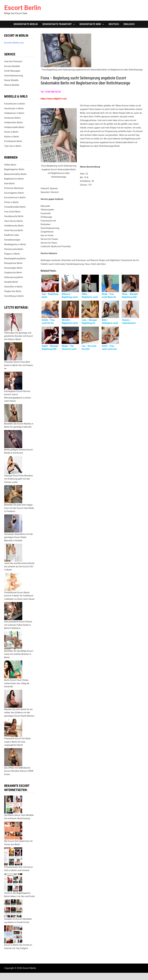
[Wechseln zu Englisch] (129, 24)
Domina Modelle (12, 66)
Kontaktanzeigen (12, 240)
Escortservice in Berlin (15, 198)
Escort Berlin (23, 8)
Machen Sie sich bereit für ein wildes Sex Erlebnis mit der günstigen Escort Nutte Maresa (19, 713)
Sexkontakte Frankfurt (57, 24)
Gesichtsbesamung (14, 76)
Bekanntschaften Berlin (15, 174)
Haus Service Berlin (14, 221)
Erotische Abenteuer (14, 188)
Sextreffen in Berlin (13, 287)
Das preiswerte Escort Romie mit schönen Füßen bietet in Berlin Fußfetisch (18, 625)
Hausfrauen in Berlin (14, 108)
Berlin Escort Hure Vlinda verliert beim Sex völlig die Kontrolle (17, 683)
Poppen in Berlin (12, 254)
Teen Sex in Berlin (13, 146)
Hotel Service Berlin (14, 230)
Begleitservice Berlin (14, 179)
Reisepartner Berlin (13, 263)
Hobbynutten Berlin (13, 122)
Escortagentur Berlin (14, 193)
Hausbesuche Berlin (14, 216)
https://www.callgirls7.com (54, 99)
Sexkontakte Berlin (26, 24)
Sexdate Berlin (11, 282)
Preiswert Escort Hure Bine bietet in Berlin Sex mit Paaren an (19, 365)
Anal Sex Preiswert (13, 61)
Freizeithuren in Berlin (15, 104)
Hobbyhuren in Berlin (14, 113)
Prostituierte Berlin (13, 141)
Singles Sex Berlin (13, 291)
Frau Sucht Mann (12, 212)
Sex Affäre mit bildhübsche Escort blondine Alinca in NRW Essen (19, 771)
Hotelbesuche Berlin (14, 226)
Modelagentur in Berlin (15, 244)
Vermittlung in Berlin (14, 296)
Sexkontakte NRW (90, 24)
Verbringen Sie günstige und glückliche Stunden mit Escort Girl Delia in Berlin (18, 336)
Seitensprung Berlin (14, 277)
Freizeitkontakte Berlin (15, 207)
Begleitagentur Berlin (14, 169)
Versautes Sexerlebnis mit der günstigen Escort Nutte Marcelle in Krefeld (18, 537)
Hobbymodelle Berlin (14, 127)
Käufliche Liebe (12, 235)
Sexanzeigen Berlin (13, 268)
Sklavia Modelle (12, 85)
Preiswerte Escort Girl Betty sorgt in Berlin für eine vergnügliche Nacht (17, 742)
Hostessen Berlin (12, 118)
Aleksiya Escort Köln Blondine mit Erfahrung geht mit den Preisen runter (18, 479)
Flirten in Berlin (11, 202)
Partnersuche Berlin (14, 249)
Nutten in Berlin (12, 137)
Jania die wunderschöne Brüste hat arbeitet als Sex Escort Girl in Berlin (19, 566)
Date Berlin (9, 184)
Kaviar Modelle (11, 80)
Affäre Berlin (10, 165)
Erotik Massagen (12, 71)
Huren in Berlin (11, 132)
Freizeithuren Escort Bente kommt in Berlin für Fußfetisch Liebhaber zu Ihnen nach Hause (19, 596)
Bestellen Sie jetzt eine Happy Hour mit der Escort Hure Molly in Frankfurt (19, 508)
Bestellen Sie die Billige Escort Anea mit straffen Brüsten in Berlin (19, 654)
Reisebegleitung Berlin (15, 259)
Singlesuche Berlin (13, 273)
